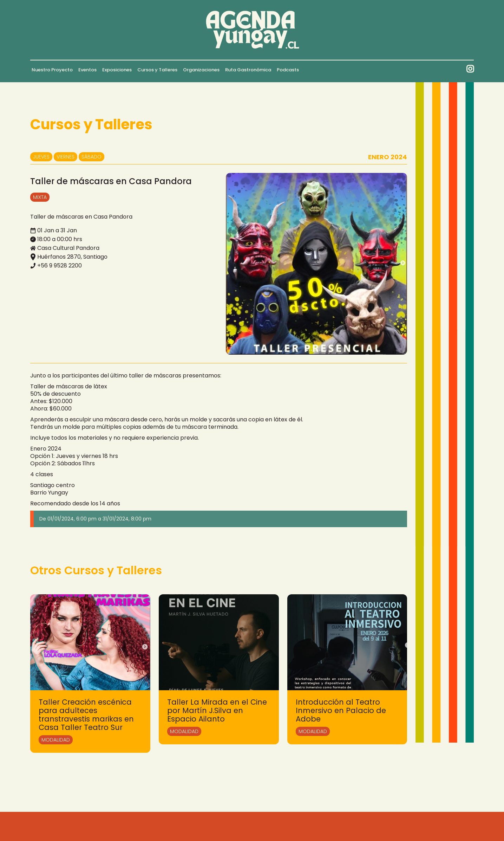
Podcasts (288, 70)
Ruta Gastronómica (248, 70)
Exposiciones (117, 70)
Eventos (87, 70)
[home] (252, 30)
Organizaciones (201, 70)
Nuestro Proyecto (52, 70)
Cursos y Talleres (157, 70)
